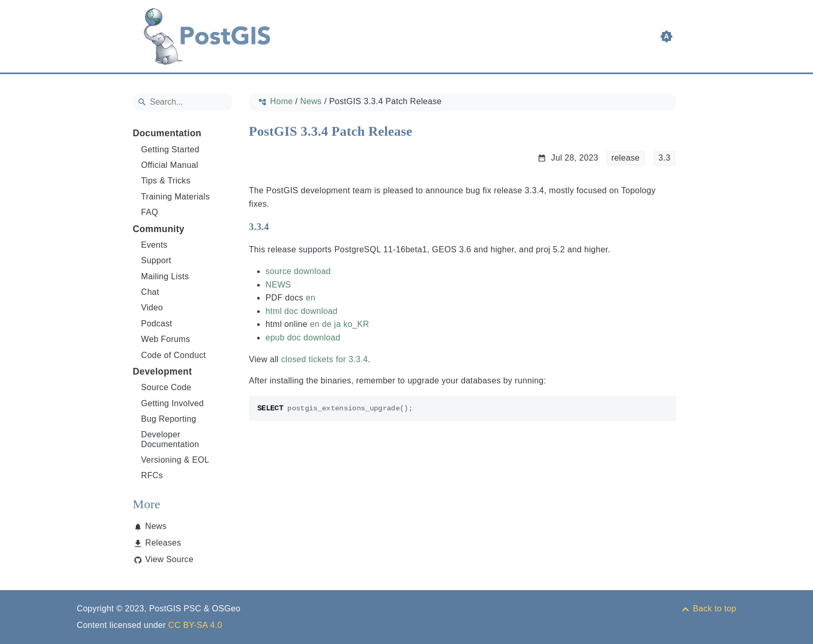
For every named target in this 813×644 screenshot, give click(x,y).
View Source (169, 559)
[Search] (183, 102)
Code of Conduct (173, 355)
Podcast (157, 324)
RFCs (152, 475)
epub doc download (303, 338)
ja (337, 324)
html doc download (302, 311)
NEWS (278, 285)
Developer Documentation (170, 439)
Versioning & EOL (175, 460)
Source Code (166, 387)
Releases (163, 543)
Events (154, 245)
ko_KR (356, 324)
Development (162, 371)
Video (152, 307)
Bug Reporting (169, 419)
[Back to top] (708, 609)
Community (159, 229)
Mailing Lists (165, 276)
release (626, 158)
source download (298, 271)
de (327, 324)
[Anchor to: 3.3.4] (279, 227)
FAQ (150, 212)
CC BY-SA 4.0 (195, 625)
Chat (150, 292)
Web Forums (166, 339)
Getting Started (170, 149)
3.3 (664, 158)
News (156, 526)
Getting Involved (172, 403)
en (311, 298)
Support (156, 260)
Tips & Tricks (166, 181)
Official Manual (170, 165)
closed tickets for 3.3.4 (324, 359)
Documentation (167, 133)
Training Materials (176, 197)
